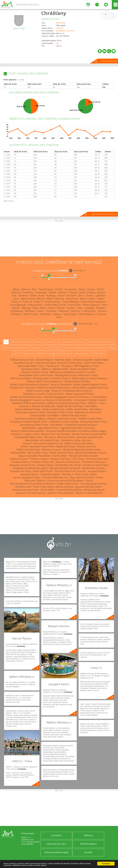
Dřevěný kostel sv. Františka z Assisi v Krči (33, 462)
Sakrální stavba (99, 353)
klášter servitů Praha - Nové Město (84, 409)
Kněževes (23, 296)
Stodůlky (100, 308)
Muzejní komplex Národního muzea (82, 450)
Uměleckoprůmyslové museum (81, 425)
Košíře (33, 296)
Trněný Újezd (89, 311)
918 (58, 43)
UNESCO (51, 342)
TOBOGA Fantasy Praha (22, 360)
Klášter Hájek (101, 360)
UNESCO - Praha (96, 403)
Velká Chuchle (31, 314)
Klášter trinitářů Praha (90, 419)
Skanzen (81, 342)
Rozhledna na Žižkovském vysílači (31, 468)
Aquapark (39, 342)
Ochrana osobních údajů (56, 852)
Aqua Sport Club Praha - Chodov (87, 477)
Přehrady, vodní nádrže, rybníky (101, 342)
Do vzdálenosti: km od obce (50, 271)
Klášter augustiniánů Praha (80, 394)
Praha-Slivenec (35, 305)
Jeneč (82, 292)
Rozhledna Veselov (50, 474)
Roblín (43, 308)
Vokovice (57, 314)
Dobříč (100, 289)
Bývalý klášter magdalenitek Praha (90, 388)
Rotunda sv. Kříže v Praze (60, 412)
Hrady (47, 348)
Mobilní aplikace (88, 844)
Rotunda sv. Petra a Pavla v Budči (79, 474)
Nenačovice (72, 299)
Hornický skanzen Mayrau (94, 484)
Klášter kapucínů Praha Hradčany (89, 378)
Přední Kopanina (91, 305)
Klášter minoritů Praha (28, 450)
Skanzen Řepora (45, 360)
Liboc (81, 296)
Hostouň (73, 292)
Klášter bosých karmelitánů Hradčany (29, 385)
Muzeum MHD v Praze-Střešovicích (45, 381)
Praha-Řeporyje (18, 305)
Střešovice (30, 311)
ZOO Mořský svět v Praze (68, 465)
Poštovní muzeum (19, 459)
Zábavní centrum (81, 353)
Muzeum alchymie (86, 446)
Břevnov (26, 289)
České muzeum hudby (38, 391)
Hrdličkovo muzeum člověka (64, 422)
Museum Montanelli (61, 385)
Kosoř (41, 296)
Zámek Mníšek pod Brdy (69, 490)
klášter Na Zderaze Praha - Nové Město (77, 406)
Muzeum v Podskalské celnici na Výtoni (72, 391)
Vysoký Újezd (70, 314)
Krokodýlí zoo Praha (21, 471)
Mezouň (41, 299)
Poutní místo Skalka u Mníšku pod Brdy (53, 487)
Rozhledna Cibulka (24, 363)
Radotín (16, 308)
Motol (50, 299)
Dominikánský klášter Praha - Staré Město (41, 425)
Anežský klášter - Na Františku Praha (29, 453)
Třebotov (75, 311)
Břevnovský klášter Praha (31, 366)
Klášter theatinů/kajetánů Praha (90, 385)
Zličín (59, 317)
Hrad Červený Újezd (45, 363)
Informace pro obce (56, 844)
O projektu (56, 835)
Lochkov (89, 296)
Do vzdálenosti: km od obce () (47, 324)
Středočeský (60, 23)
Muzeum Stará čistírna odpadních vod (43, 443)
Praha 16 (27, 302)
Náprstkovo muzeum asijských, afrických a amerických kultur (46, 419)
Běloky (16, 289)
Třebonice (64, 311)
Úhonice (102, 311)
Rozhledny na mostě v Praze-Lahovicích (43, 394)
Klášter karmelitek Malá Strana (26, 397)
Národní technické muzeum (84, 456)
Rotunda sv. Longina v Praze (25, 434)
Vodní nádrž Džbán (94, 363)
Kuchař (61, 296)
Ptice (104, 305)
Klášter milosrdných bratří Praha (38, 446)
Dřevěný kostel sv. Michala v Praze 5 (51, 378)
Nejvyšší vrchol (29, 353)
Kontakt (88, 852)
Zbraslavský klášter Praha (93, 422)
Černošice (60, 28)
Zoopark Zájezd (45, 465)
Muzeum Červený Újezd (70, 363)
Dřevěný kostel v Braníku (77, 381)
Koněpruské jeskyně (94, 490)
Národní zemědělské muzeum (91, 453)
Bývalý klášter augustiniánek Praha (40, 428)
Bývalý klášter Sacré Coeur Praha (36, 375)
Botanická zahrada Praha (88, 412)
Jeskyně (112, 348)
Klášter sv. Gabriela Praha (55, 369)
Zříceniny (67, 348)
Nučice (83, 299)
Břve (34, 289)
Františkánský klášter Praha (28, 437)
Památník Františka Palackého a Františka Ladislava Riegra (76, 431)
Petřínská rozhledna (21, 378)
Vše (6, 342)
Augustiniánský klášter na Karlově (77, 428)
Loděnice (100, 296)
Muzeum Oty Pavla (61, 459)
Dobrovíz (16, 292)
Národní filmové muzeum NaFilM (89, 434)
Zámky (56, 348)
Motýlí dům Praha (66, 446)
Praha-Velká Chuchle (56, 305)
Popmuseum (53, 366)
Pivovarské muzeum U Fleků (30, 412)
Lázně (16, 353)
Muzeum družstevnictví (68, 462)
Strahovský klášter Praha (83, 369)
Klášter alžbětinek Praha (28, 409)
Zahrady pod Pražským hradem (90, 400)
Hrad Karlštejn (60, 456)
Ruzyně (61, 308)
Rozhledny (36, 348)
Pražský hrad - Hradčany (23, 388)
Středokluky (17, 311)
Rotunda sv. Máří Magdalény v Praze (80, 366)
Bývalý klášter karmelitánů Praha (42, 440)
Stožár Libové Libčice (68, 484)
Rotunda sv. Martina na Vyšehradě (37, 406)
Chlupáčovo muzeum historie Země (29, 422)
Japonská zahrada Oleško (88, 487)
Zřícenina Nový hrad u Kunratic (70, 471)
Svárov (41, 311)
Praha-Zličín (75, 305)
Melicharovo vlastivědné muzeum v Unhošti (73, 372)
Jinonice (101, 292)
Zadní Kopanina (87, 314)
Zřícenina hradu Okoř (97, 459)
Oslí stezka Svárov (30, 369)
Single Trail (55, 353)
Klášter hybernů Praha (61, 453)
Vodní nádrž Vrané (43, 471)
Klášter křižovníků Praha (74, 415)
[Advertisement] (59, 239)
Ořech (92, 299)
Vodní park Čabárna (35, 481)
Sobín (80, 308)
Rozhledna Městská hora (55, 477)
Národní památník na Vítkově (65, 468)
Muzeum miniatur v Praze (35, 372)
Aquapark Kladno (97, 471)
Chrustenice (70, 289)
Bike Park (42, 353)
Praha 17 (39, 302)
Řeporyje (26, 308)
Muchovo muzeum (52, 450)
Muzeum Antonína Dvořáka (56, 434)
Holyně (52, 292)
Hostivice (62, 292)
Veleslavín (16, 314)
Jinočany (91, 292)
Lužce (16, 299)
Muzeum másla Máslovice (61, 493)
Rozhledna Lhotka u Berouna (76, 440)
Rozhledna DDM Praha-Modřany (28, 403)
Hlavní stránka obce (109, 61)
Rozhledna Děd (23, 487)
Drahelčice (28, 292)
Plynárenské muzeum (93, 468)
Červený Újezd (46, 289)
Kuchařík (72, 296)
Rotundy (102, 348)
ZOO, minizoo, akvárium (21, 342)
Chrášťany (54, 13)
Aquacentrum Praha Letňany (30, 493)
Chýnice (91, 289)
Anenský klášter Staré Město (45, 415)
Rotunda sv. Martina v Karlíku (60, 437)
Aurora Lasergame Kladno (27, 477)
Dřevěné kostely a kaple (84, 348)
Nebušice (60, 299)
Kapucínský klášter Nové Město (35, 456)
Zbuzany (101, 314)
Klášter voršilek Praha (53, 409)
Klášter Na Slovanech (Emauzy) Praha (66, 403)
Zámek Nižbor (47, 490)
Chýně (82, 289)
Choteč (59, 289)
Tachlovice (51, 311)
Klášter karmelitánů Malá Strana (54, 388)
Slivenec (71, 308)
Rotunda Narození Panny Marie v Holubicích (33, 484)
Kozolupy (51, 296)
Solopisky (89, 308)
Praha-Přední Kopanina (93, 302)
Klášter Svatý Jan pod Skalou (79, 443)
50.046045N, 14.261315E (65, 31)
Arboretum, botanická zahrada (15, 348)
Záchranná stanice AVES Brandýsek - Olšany (70, 481)
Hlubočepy (41, 292)
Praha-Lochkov (53, 302)
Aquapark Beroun (30, 474)
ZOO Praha (78, 459)
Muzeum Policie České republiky (27, 431)
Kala (14, 296)
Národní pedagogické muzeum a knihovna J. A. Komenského (75, 397)
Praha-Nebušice (71, 302)
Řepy (35, 308)
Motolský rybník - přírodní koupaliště (74, 360)
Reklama (88, 835)
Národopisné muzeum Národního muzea (76, 375)
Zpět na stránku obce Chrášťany (104, 214)
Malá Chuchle (28, 299)
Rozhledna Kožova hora (94, 462)
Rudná (52, 308)
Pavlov (100, 299)
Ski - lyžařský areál (66, 342)
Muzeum (67, 353)
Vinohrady (45, 314)
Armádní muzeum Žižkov (96, 465)
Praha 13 (16, 302)
